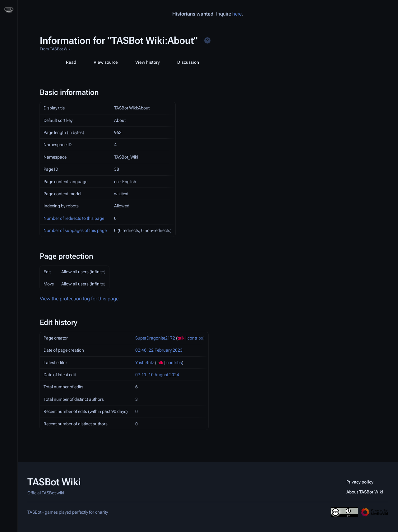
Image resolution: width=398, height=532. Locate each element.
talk (181, 338)
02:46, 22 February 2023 (159, 350)
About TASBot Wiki (365, 492)
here (237, 14)
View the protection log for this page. (80, 299)
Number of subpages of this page (75, 230)
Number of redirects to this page (74, 218)
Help (207, 40)
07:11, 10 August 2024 (157, 375)
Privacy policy (360, 482)
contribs (195, 338)
